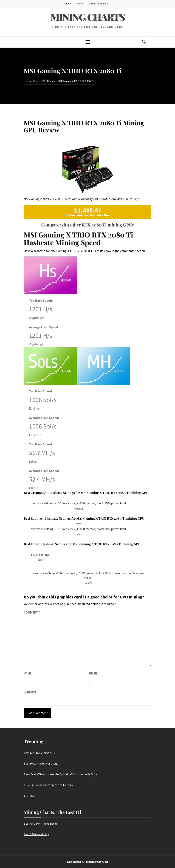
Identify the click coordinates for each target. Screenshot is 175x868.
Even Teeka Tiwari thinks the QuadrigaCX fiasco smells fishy (60, 774)
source (80, 508)
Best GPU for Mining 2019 (39, 753)
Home (68, 4)
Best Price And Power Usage (41, 763)
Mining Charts (87, 17)
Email (94, 673)
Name (29, 673)
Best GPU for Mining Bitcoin (41, 824)
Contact (80, 4)
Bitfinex (29, 796)
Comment (32, 612)
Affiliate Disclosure (98, 4)
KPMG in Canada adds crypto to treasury (49, 785)
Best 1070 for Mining (36, 834)
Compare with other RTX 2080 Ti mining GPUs (87, 225)
